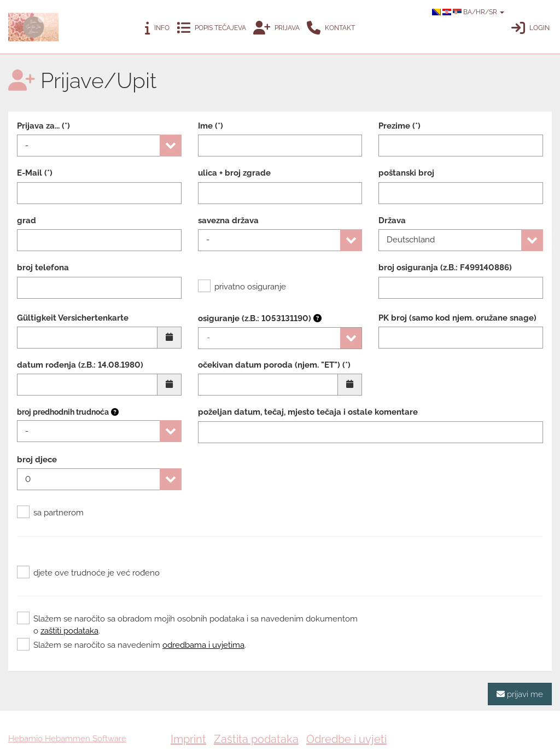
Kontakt (331, 28)
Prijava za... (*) (43, 126)
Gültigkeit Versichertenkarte (73, 318)
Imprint (188, 739)
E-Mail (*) (35, 173)
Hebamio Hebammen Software (67, 739)
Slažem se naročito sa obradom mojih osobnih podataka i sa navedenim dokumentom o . (187, 624)
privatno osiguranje (242, 287)
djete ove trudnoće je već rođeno (88, 573)
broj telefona (43, 268)
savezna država (228, 220)
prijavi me (520, 694)
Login (530, 28)
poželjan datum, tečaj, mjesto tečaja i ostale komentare (308, 412)
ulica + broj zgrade (234, 173)
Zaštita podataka (256, 739)
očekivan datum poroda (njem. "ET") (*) (274, 365)
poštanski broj (406, 173)
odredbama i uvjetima (203, 645)
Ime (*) (211, 126)
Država (392, 220)
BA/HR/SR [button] (468, 12)
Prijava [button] (276, 28)
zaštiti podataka (69, 631)
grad (27, 220)
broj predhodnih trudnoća (63, 412)
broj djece (37, 460)
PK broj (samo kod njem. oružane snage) (457, 318)
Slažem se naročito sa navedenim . (132, 645)
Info (157, 28)
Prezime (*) (399, 126)
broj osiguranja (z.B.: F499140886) (445, 268)
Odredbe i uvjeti (346, 739)
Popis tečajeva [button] (211, 28)
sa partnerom (50, 513)
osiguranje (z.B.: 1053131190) (260, 318)
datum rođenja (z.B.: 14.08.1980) (80, 365)
